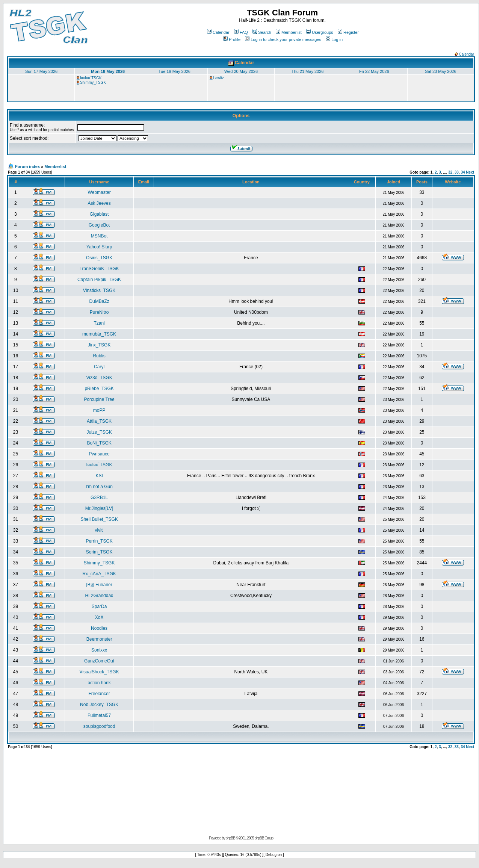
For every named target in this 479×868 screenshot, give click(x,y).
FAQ (241, 32)
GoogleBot (99, 225)
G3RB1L (99, 498)
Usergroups (320, 32)
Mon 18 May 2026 (108, 71)
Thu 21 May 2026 (308, 71)
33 (457, 172)
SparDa (99, 606)
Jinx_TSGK (99, 345)
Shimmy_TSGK (93, 82)
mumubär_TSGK (99, 334)
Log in (334, 39)
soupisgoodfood (99, 726)
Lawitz (218, 78)
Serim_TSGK (99, 552)
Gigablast (99, 214)
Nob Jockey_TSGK (99, 705)
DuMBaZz (99, 301)
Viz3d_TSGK (99, 378)
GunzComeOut (99, 661)
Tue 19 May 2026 (175, 71)
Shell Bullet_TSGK (99, 519)
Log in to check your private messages (283, 39)
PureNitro (99, 312)
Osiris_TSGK (99, 258)
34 (463, 172)
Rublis (99, 356)
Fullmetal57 (99, 715)
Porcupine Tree (99, 399)
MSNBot (99, 236)
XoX (99, 617)
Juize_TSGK (99, 432)
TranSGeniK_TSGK (99, 269)
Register (348, 32)
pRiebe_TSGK (99, 389)
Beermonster (99, 639)
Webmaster (99, 192)
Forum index (27, 166)
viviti (99, 530)
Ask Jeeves (99, 203)
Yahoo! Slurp (99, 247)
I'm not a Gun (99, 487)
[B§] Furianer (99, 585)
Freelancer (99, 694)
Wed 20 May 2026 (241, 71)
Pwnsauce (99, 454)
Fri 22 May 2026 (374, 71)
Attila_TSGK (99, 421)
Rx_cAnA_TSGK (99, 574)
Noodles (99, 628)
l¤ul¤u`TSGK (91, 78)
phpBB (230, 838)
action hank (99, 683)
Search (262, 32)
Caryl (99, 367)
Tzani (99, 323)
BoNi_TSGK (99, 443)
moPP (99, 410)
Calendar (218, 32)
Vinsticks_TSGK (99, 290)
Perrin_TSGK (99, 541)
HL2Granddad (99, 596)
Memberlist (289, 32)
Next (470, 172)
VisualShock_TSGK (99, 672)
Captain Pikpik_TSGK (99, 280)
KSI (99, 476)
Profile (232, 39)
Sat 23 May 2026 (440, 71)
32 (450, 172)
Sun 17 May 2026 (41, 71)
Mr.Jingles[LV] (99, 508)
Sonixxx (99, 650)
